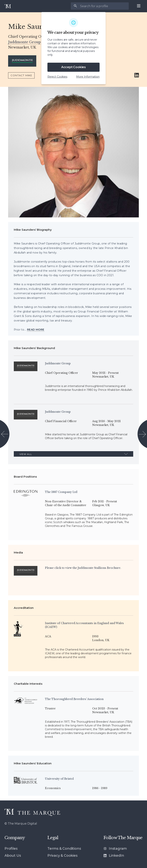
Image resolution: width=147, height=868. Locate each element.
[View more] (36, 330)
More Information (88, 77)
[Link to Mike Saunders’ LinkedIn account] (137, 75)
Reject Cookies (57, 77)
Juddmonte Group (24, 42)
